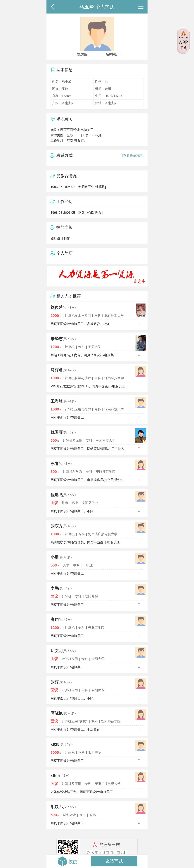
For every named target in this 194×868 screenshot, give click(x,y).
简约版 (82, 55)
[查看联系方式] (133, 155)
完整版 (112, 55)
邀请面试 (114, 861)
